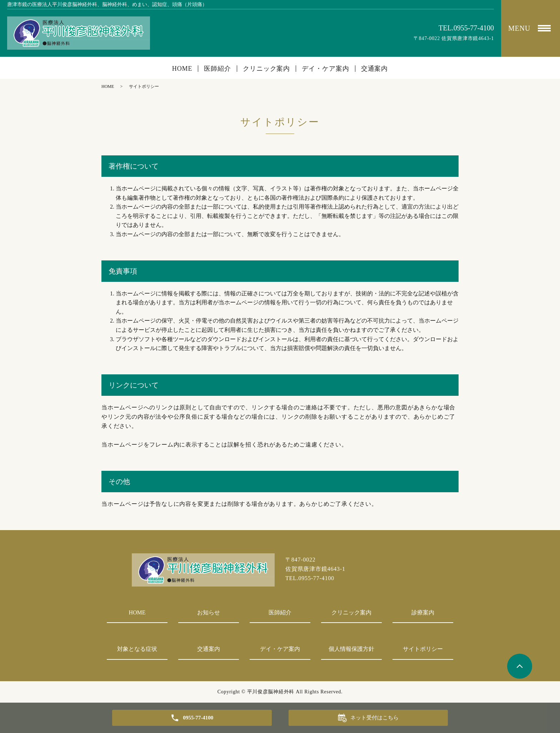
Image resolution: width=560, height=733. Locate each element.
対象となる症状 (137, 649)
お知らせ (209, 612)
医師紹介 (217, 69)
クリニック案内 (266, 69)
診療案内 (423, 612)
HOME (182, 69)
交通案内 (375, 69)
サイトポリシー (423, 649)
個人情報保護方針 (351, 649)
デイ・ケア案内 (325, 69)
